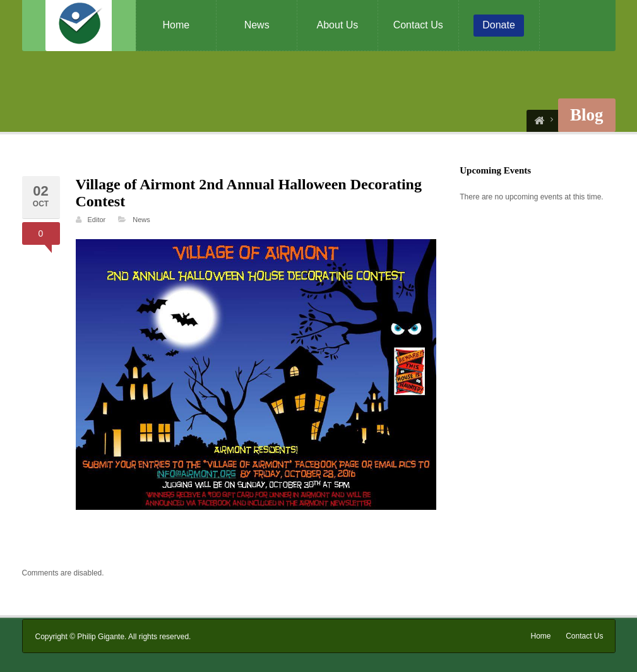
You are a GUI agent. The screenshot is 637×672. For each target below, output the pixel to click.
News (257, 25)
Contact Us (418, 25)
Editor (97, 220)
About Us (338, 25)
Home (176, 25)
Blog (587, 115)
